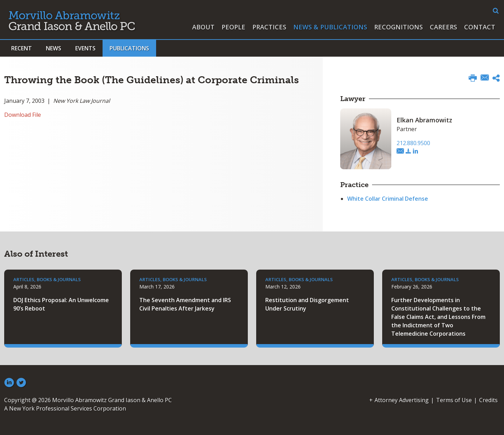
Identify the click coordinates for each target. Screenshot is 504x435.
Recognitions (398, 27)
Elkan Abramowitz (424, 120)
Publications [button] (129, 48)
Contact (480, 27)
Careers (443, 27)
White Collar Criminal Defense (388, 199)
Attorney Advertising (402, 400)
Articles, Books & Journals (47, 279)
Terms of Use (454, 400)
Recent (22, 48)
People (233, 27)
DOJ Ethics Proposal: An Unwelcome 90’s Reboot (61, 304)
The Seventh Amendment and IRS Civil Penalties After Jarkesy (185, 304)
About (203, 27)
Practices (269, 27)
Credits (488, 400)
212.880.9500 (413, 143)
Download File (23, 115)
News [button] (54, 48)
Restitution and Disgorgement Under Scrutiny (307, 304)
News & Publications (330, 27)
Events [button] (85, 48)
